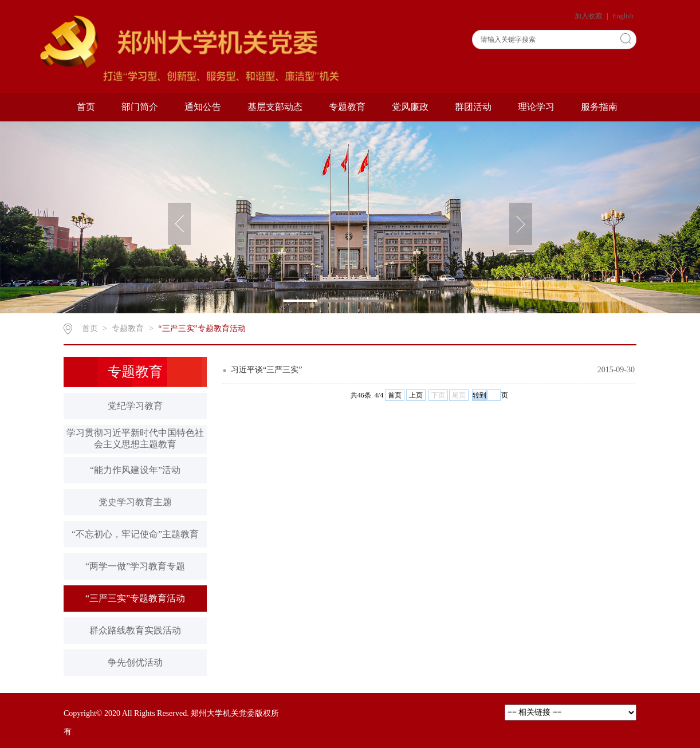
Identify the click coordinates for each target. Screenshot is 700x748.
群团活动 (473, 107)
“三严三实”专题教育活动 (202, 328)
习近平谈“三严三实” (266, 370)
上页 (416, 395)
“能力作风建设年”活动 (135, 470)
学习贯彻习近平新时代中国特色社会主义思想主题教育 (135, 438)
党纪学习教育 (135, 406)
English (623, 16)
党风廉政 (410, 107)
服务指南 (599, 107)
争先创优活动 (135, 662)
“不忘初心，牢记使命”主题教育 (135, 534)
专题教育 (347, 107)
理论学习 (536, 107)
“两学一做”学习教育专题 (135, 566)
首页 (86, 107)
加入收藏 (589, 16)
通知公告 (203, 107)
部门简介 (140, 107)
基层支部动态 (275, 107)
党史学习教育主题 (135, 502)
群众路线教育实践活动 (135, 630)
